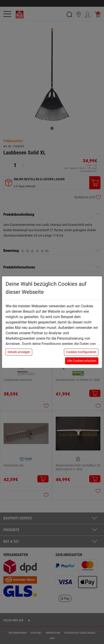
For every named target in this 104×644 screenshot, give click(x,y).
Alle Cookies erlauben (82, 361)
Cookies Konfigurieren (81, 352)
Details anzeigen (19, 352)
